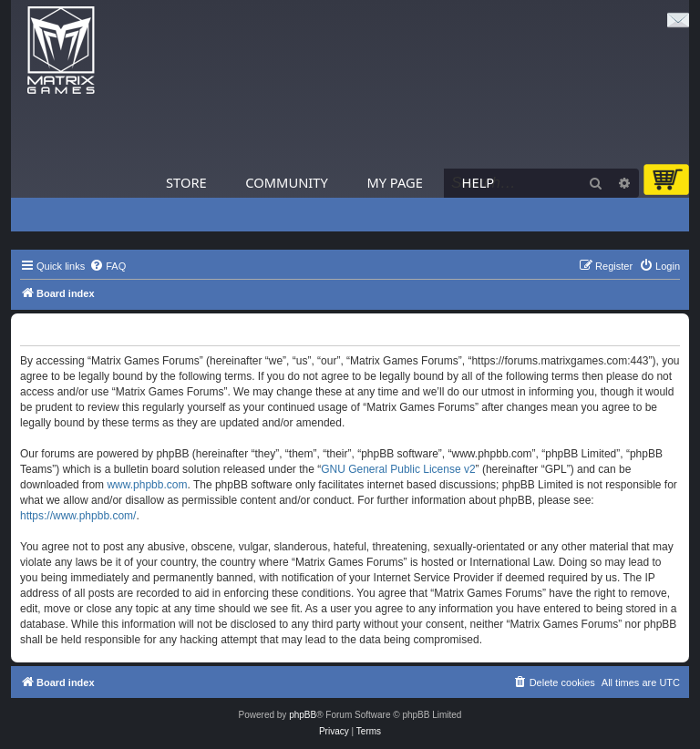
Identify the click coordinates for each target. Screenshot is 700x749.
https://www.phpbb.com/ (78, 516)
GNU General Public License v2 (398, 469)
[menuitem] (108, 266)
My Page (395, 182)
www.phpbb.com (147, 485)
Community (286, 182)
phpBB (303, 715)
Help (479, 182)
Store (186, 182)
